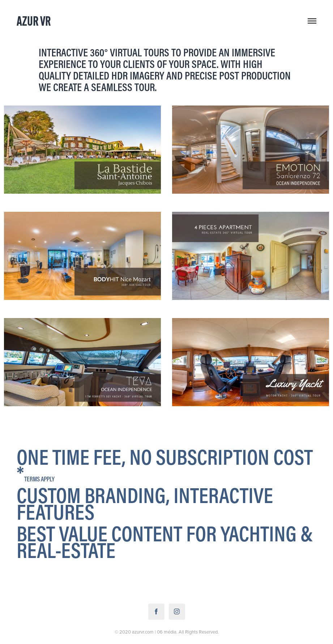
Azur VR (34, 21)
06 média (167, 632)
